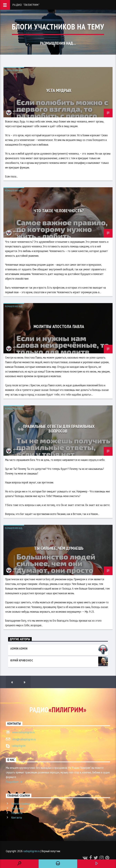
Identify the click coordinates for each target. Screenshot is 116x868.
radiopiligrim (19, 746)
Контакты (17, 817)
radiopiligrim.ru (31, 851)
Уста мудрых (59, 90)
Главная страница (21, 803)
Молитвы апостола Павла (59, 326)
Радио (58, 710)
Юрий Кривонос (22, 660)
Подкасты (17, 813)
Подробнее (14, 782)
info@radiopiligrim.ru (24, 739)
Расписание (17, 808)
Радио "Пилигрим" (26, 5)
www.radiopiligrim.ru (23, 732)
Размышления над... (14, 70)
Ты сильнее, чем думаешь (59, 548)
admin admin (18, 111)
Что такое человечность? (59, 211)
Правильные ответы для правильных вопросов (59, 429)
